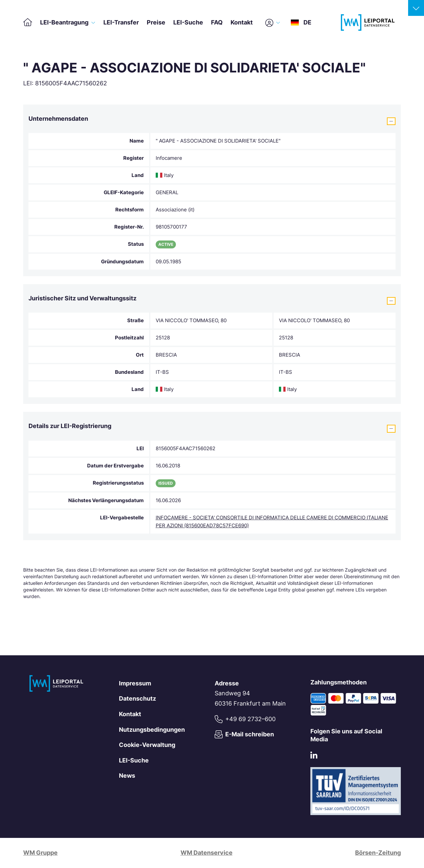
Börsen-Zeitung (378, 853)
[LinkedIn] (314, 757)
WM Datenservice (207, 853)
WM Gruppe (40, 853)
